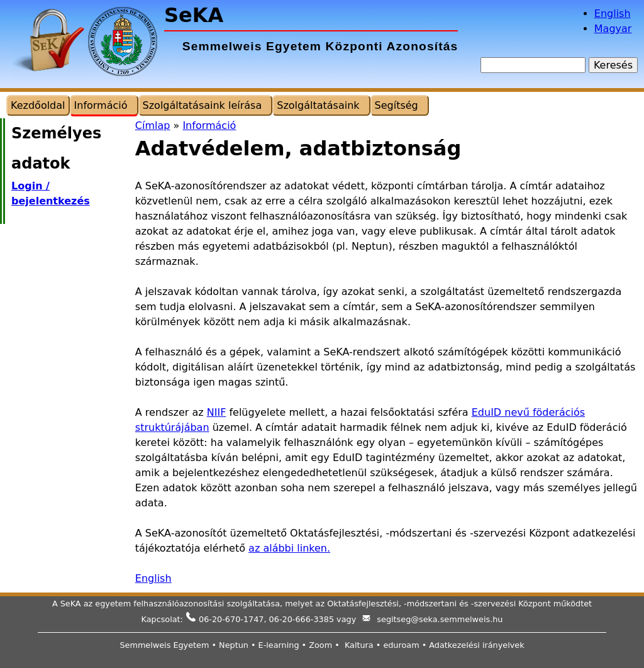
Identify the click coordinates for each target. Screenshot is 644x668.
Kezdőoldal (38, 105)
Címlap (153, 125)
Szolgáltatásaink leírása (203, 105)
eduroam (401, 645)
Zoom (320, 645)
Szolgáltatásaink (318, 105)
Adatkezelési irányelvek (476, 645)
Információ (209, 125)
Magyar (613, 29)
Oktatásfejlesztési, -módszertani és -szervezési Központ (439, 604)
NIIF (217, 412)
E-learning (279, 645)
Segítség (397, 105)
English (613, 14)
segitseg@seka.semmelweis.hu (440, 619)
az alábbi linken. (289, 548)
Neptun (234, 645)
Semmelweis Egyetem (164, 645)
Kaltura (359, 645)
